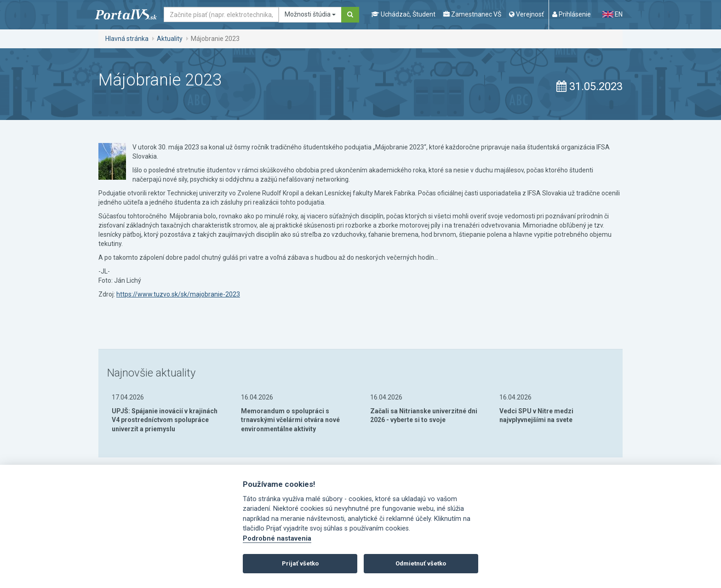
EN (612, 14)
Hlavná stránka (127, 39)
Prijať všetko (300, 563)
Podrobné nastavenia (277, 539)
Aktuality (170, 39)
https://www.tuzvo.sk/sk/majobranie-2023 (178, 294)
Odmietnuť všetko (421, 563)
